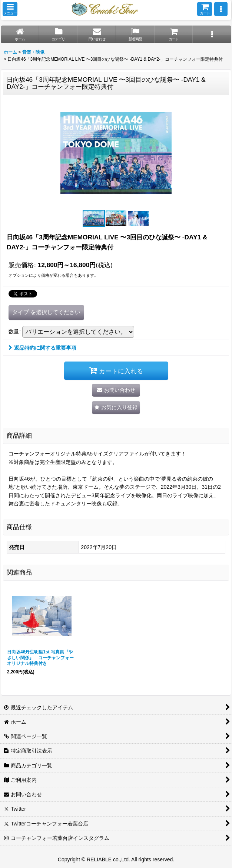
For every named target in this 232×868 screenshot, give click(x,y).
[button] (10, 9)
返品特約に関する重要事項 (42, 348)
